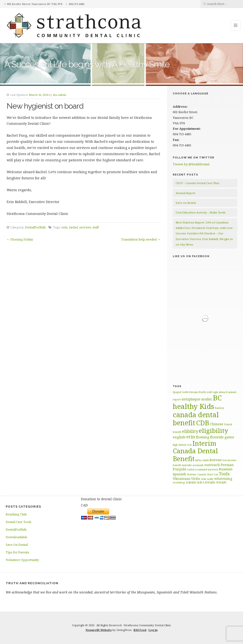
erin (64, 227)
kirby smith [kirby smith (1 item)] (202, 460)
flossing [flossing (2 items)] (203, 437)
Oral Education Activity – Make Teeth (201, 212)
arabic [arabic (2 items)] (207, 399)
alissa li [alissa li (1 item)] (223, 392)
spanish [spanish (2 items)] (180, 474)
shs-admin (60, 95)
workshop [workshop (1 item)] (179, 482)
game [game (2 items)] (229, 437)
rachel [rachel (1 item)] (191, 469)
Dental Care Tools (19, 522)
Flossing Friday (22, 239)
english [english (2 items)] (179, 437)
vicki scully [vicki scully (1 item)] (207, 479)
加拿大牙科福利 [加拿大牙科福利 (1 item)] (206, 482)
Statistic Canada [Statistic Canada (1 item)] (197, 474)
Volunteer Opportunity (22, 560)
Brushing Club (16, 514)
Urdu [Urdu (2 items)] (196, 478)
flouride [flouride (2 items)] (217, 437)
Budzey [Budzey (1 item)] (219, 408)
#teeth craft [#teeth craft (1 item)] (205, 392)
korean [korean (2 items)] (216, 460)
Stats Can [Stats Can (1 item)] (213, 474)
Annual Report (185, 193)
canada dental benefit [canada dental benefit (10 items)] (196, 419)
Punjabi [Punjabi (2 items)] (180, 469)
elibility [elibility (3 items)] (190, 431)
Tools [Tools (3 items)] (224, 474)
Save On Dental (17, 545)
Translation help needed (139, 239)
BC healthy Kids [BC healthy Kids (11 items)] (197, 402)
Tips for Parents (17, 552)
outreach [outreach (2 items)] (212, 465)
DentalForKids (35, 227)
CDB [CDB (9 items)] (203, 423)
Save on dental (186, 203)
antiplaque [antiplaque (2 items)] (191, 399)
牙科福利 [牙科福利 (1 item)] (221, 482)
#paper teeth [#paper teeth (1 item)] (181, 392)
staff (96, 227)
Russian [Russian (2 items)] (226, 469)
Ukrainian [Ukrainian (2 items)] (182, 478)
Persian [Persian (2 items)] (227, 465)
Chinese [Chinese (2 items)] (217, 424)
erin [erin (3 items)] (191, 437)
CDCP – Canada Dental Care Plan (197, 183)
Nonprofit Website (99, 630)
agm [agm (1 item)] (216, 392)
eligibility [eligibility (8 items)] (213, 431)
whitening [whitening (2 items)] (223, 478)
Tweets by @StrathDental (191, 164)
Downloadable (16, 537)
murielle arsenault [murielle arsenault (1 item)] (193, 465)
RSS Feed (140, 630)
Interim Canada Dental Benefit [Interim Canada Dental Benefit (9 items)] (195, 451)
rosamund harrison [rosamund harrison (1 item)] (207, 469)
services (85, 227)
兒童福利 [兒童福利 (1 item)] (191, 482)
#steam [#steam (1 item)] (193, 392)
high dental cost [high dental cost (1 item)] (182, 445)
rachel (73, 227)
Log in (153, 630)
